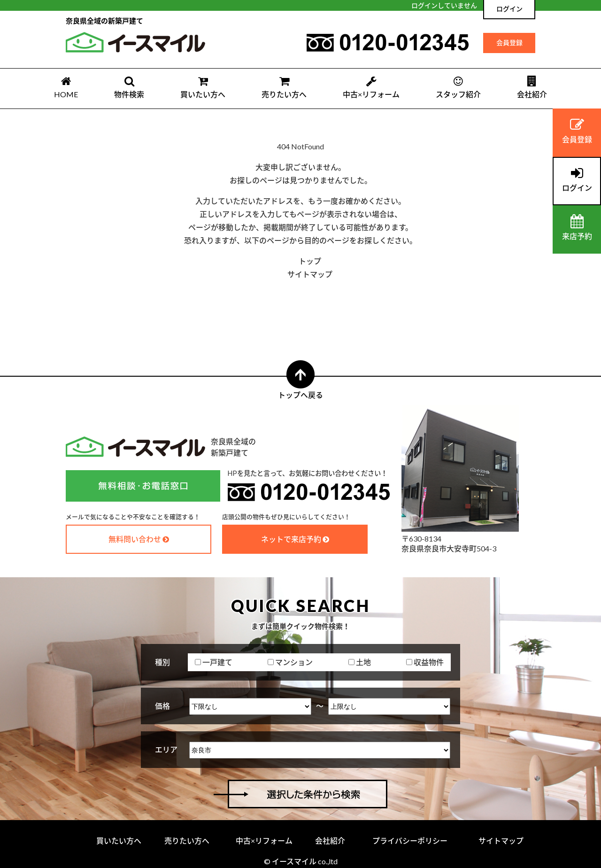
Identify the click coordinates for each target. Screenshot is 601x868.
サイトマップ (310, 274)
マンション (290, 662)
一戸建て (214, 662)
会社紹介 (532, 87)
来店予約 (577, 227)
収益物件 (425, 662)
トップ (310, 261)
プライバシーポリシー (410, 841)
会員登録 (509, 43)
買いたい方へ (203, 87)
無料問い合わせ (135, 539)
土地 (360, 662)
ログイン (509, 9)
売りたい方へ (284, 87)
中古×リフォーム (371, 87)
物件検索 (129, 87)
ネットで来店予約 (291, 539)
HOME (66, 87)
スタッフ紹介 (458, 87)
